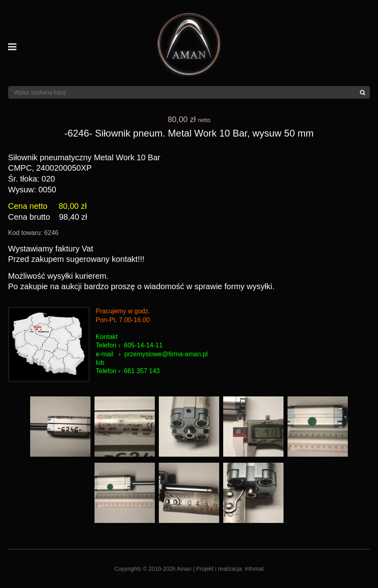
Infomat (254, 569)
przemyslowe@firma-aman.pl (166, 354)
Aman (184, 569)
